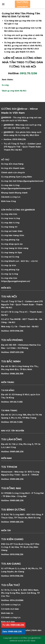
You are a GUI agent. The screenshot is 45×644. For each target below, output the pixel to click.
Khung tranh (21, 193)
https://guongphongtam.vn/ (16, 281)
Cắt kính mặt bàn (10, 609)
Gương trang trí (9, 227)
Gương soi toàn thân (12, 231)
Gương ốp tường (10, 274)
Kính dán (37, 630)
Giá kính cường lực (11, 197)
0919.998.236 (19, 139)
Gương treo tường (11, 218)
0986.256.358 (17, 374)
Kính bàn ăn (7, 613)
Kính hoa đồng (9, 201)
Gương (5, 85)
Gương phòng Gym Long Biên (17, 177)
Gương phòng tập (10, 270)
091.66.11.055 (16, 402)
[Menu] (3, 4)
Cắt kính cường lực (11, 605)
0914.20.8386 (17, 600)
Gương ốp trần (9, 265)
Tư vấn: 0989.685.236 (13, 625)
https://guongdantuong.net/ (16, 188)
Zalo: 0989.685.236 (12, 632)
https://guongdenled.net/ (30, 181)
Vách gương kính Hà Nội (14, 91)
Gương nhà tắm (9, 214)
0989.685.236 (17, 452)
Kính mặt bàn (8, 622)
